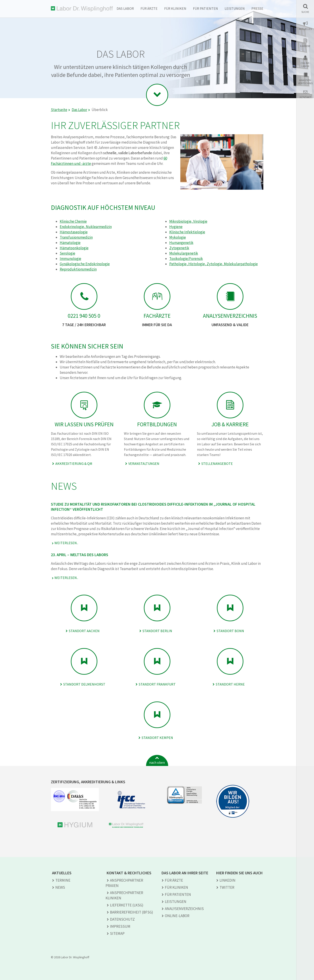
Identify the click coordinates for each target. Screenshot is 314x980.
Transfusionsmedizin (76, 237)
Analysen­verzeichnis (184, 909)
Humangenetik (181, 243)
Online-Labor (305, 65)
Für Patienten (205, 8)
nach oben (157, 762)
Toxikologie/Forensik (186, 259)
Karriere (305, 46)
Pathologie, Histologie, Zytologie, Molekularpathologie (214, 264)
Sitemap (117, 933)
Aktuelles (305, 29)
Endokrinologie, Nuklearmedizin (86, 227)
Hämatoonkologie (74, 248)
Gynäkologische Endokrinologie (85, 264)
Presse (257, 8)
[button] (305, 9)
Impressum (120, 926)
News (60, 887)
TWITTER (227, 887)
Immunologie (70, 259)
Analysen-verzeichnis (305, 82)
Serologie (67, 253)
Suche (305, 12)
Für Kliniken (175, 8)
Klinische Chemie (73, 221)
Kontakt (305, 97)
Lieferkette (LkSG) (127, 905)
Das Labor (125, 8)
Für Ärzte (149, 8)
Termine (63, 880)
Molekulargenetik (184, 253)
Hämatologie (70, 243)
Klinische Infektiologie (187, 232)
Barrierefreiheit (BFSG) (132, 912)
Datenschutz (122, 919)
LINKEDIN (227, 880)
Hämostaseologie (74, 232)
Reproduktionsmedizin (78, 269)
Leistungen (235, 8)
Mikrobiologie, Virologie (188, 221)
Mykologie (178, 237)
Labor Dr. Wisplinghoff (82, 9)
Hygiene (176, 227)
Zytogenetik (179, 248)
